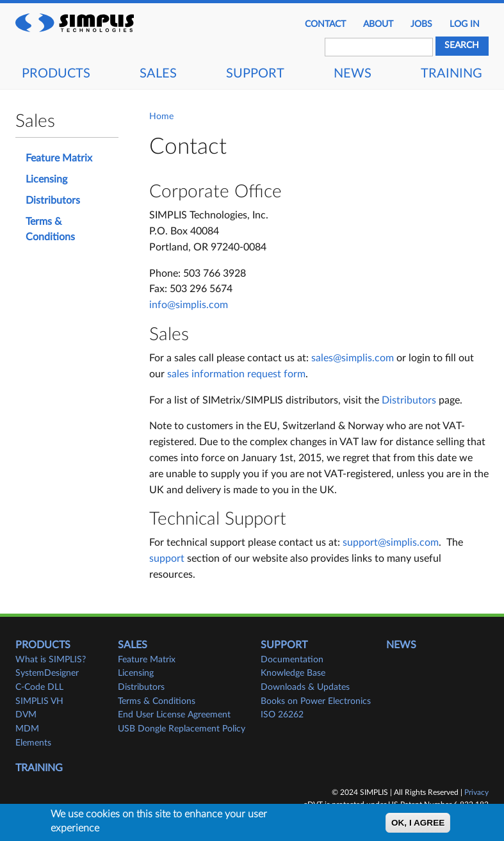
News (353, 74)
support (167, 559)
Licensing (46, 179)
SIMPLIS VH (39, 701)
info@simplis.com (189, 305)
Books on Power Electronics (316, 701)
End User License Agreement (174, 715)
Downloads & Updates (305, 687)
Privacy (476, 792)
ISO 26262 (282, 715)
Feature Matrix (59, 158)
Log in (465, 24)
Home (161, 117)
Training (451, 74)
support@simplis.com (391, 543)
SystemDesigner (47, 673)
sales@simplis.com (353, 358)
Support (255, 74)
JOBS (421, 24)
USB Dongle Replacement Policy (182, 729)
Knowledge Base (293, 673)
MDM (27, 729)
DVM (26, 715)
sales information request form (236, 374)
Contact (325, 24)
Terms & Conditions (50, 230)
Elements (33, 743)
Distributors (409, 400)
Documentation (292, 660)
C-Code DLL (39, 687)
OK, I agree (418, 824)
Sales (158, 74)
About (378, 24)
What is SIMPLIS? (51, 660)
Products (56, 74)
